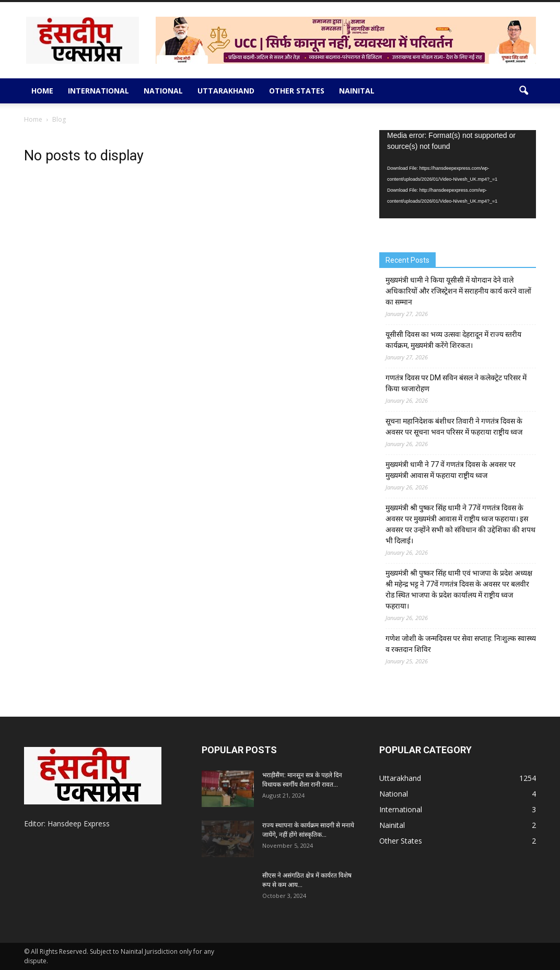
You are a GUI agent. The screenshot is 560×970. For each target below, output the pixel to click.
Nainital (357, 91)
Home (42, 91)
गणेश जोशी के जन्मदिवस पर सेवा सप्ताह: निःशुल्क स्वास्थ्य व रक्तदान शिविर (461, 644)
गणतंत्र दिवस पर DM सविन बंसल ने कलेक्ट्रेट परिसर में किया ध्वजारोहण (456, 383)
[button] (523, 91)
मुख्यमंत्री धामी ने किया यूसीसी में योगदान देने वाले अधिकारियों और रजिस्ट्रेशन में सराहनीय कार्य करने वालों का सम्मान (458, 291)
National (163, 91)
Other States (297, 91)
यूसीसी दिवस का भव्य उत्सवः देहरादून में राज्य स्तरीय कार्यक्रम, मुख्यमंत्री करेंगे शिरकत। (453, 340)
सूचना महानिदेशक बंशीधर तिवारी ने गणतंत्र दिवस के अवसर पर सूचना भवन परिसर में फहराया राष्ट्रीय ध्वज (454, 426)
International (98, 91)
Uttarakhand (226, 91)
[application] (458, 174)
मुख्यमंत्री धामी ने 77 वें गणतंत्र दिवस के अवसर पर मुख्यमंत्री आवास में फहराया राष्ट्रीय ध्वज (451, 470)
